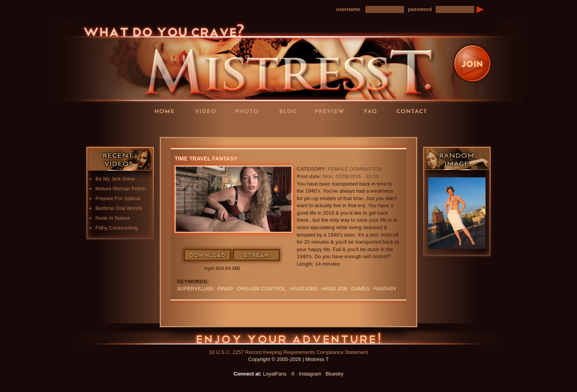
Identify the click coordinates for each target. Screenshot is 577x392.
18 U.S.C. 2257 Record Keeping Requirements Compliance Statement (288, 352)
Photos (249, 111)
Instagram (310, 374)
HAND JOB (334, 289)
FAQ (373, 111)
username (348, 9)
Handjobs (304, 289)
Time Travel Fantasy (206, 159)
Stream (257, 255)
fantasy (385, 289)
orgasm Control (261, 289)
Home (167, 111)
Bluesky (335, 374)
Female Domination (355, 169)
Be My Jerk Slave (115, 179)
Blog (290, 111)
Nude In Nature (113, 218)
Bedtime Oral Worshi (119, 208)
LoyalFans (208, 127)
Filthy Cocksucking (117, 228)
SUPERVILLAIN (195, 289)
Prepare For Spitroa (118, 198)
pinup (225, 289)
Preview (332, 111)
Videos (208, 111)
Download (208, 255)
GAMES (361, 289)
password (420, 9)
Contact (414, 111)
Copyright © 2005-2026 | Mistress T (289, 359)
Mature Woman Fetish (121, 189)
